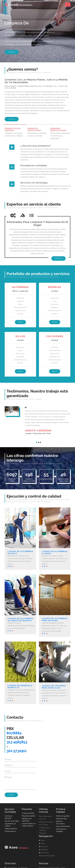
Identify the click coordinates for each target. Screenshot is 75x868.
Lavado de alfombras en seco (20, 553)
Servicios (43, 848)
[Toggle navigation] (68, 5)
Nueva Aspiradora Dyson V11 (45, 819)
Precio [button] (20, 322)
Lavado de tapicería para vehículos (54, 687)
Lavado (19, 5)
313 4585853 (18, 743)
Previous (35, 448)
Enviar (11, 796)
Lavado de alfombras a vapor (55, 553)
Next (67, 448)
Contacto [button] (12, 52)
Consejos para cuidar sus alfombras (44, 832)
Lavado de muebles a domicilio (20, 687)
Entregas (43, 851)
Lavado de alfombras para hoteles (55, 620)
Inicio (42, 842)
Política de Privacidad (47, 857)
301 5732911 (18, 752)
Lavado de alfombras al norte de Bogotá (20, 620)
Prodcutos (44, 854)
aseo (17, 851)
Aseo (42, 845)
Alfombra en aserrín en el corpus (46, 825)
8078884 (14, 733)
